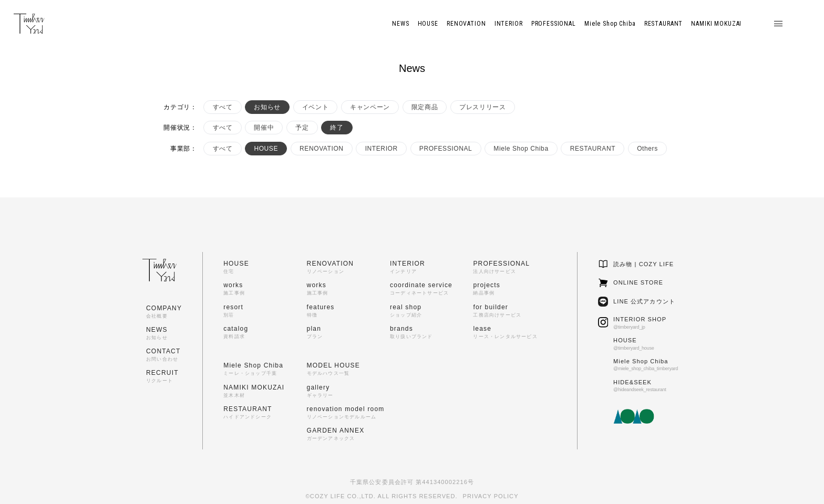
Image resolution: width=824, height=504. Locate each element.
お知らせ (267, 107)
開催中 (264, 128)
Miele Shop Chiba (521, 149)
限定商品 (425, 107)
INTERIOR (382, 149)
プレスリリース (482, 107)
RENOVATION (322, 149)
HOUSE (266, 149)
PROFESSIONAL (446, 149)
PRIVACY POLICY (491, 496)
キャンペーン (370, 107)
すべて (223, 107)
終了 (337, 128)
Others (647, 149)
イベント (315, 107)
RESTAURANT (593, 149)
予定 (302, 128)
